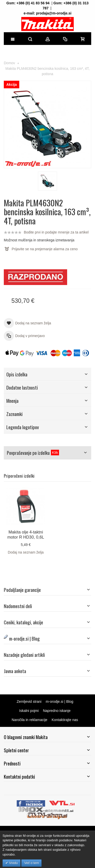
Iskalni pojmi (29, 711)
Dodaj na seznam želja (26, 552)
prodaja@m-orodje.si (54, 13)
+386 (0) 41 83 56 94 (33, 3)
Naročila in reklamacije (30, 720)
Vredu (13, 863)
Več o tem (31, 863)
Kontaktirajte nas (65, 720)
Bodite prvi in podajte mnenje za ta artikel (56, 232)
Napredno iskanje (57, 711)
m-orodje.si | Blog (60, 702)
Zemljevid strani (29, 702)
